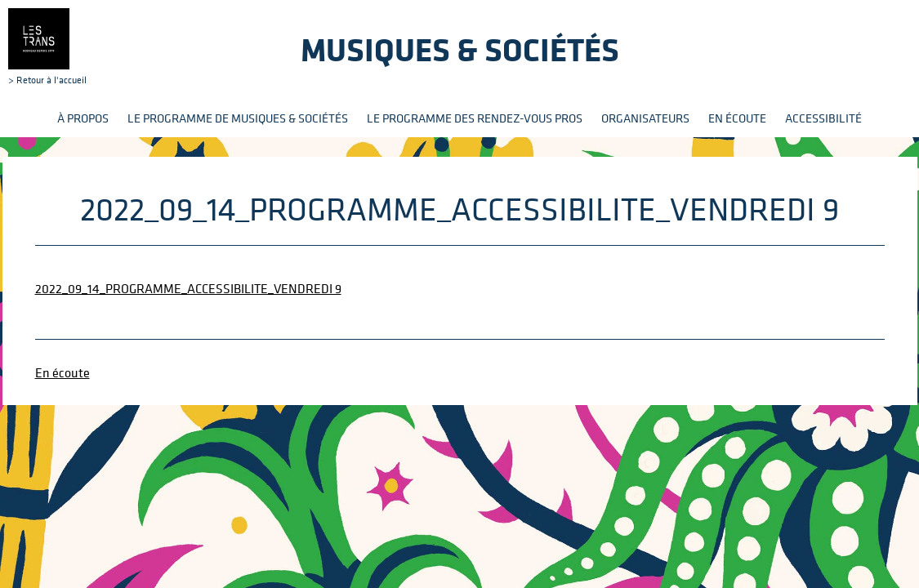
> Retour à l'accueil (47, 47)
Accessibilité (823, 118)
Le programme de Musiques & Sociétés (238, 118)
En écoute (737, 118)
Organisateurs (645, 118)
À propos (83, 118)
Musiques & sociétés (460, 49)
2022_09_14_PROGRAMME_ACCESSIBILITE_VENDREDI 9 (188, 288)
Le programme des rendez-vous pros (475, 118)
